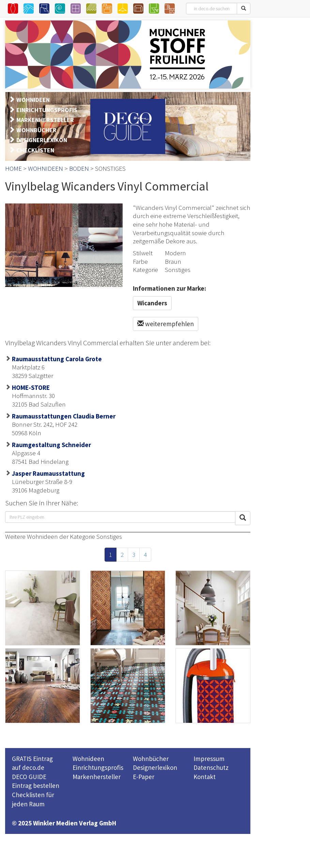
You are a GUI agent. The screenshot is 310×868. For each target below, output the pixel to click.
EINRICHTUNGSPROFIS (47, 110)
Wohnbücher (151, 759)
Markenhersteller (97, 777)
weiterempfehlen (166, 324)
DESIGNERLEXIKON (42, 140)
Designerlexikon (155, 767)
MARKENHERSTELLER (45, 120)
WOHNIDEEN (33, 100)
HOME (13, 168)
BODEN (79, 168)
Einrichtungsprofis (98, 767)
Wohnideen (88, 759)
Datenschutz (211, 767)
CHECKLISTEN (35, 150)
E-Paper (144, 777)
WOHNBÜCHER (36, 130)
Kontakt (205, 777)
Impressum (209, 759)
